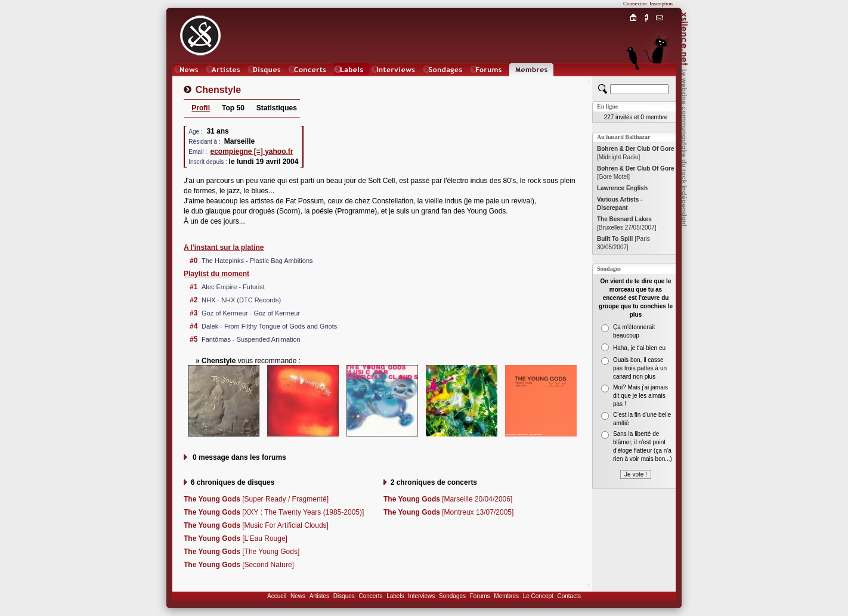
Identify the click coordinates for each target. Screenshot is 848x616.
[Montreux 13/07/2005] (448, 512)
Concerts (370, 596)
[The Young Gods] (242, 552)
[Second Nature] (239, 565)
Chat (660, 81)
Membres (506, 596)
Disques (344, 596)
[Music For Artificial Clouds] (256, 525)
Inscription (661, 4)
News (298, 596)
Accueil (277, 596)
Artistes (319, 596)
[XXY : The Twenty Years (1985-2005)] (274, 512)
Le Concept (538, 596)
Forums (480, 596)
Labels (395, 596)
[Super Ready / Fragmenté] (256, 499)
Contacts (569, 596)
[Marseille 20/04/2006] (448, 499)
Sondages (452, 596)
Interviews (421, 596)
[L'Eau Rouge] (236, 538)
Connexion (635, 4)
